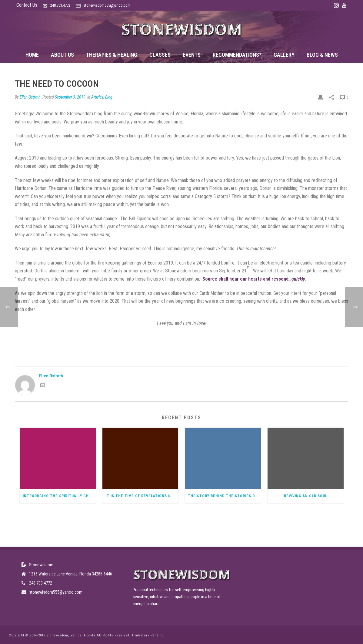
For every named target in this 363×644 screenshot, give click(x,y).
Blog (109, 97)
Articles (97, 97)
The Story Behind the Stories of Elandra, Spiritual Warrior (224, 496)
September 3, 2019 (70, 97)
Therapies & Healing (112, 55)
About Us (62, 55)
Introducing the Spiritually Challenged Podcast (59, 496)
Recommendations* (237, 55)
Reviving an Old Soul (306, 496)
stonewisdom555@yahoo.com (107, 5)
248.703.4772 (60, 5)
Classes (160, 55)
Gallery (284, 55)
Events (192, 55)
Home (32, 55)
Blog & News (322, 55)
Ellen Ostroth (30, 97)
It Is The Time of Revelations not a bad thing (142, 496)
